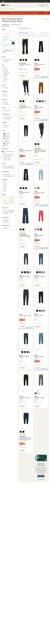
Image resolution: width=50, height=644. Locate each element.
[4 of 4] (29, 57)
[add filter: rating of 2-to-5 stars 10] (8, 202)
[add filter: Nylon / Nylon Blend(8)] (7, 210)
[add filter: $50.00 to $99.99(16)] (7, 166)
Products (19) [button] (6, 25)
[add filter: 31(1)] (3, 189)
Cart (45, 5)
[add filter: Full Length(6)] (5, 119)
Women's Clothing (5, 16)
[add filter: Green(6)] (5, 138)
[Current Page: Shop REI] (3, 1)
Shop (8, 5)
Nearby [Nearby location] (12, 41)
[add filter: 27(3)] (3, 188)
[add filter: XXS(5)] (4, 68)
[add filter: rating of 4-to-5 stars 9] (8, 199)
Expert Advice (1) (16, 25)
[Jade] (44, 272)
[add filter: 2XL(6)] (4, 80)
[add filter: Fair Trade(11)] (5, 174)
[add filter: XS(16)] (3, 69)
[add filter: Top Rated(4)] (5, 158)
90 (47, 33)
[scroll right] (47, 101)
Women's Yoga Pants (21, 16)
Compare (22, 76)
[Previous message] (4, 13)
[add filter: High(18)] (4, 96)
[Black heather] (21, 188)
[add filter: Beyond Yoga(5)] (6, 60)
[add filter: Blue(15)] (4, 135)
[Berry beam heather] (30, 272)
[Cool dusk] (43, 101)
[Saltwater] (45, 101)
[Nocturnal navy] (23, 60)
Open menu (48, 5)
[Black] (36, 60)
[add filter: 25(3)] (3, 186)
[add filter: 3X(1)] (3, 81)
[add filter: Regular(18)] (4, 125)
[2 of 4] (25, 57)
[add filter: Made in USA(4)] (6, 160)
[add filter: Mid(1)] (3, 94)
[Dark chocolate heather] (26, 60)
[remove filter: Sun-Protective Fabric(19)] (8, 152)
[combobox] (25, 9)
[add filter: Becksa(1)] (4, 220)
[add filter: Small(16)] (4, 71)
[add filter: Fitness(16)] (4, 104)
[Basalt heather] (26, 188)
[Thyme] (36, 393)
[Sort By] (26, 33)
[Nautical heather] (23, 188)
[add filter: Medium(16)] (5, 73)
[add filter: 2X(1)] (3, 78)
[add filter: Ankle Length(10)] (6, 117)
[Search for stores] (13, 43)
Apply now (41, 476)
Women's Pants (13, 16)
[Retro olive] (37, 101)
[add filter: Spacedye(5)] (5, 222)
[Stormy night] (38, 60)
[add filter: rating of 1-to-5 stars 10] (8, 204)
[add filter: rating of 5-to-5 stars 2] (8, 197)
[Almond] (38, 393)
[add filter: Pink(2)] (4, 142)
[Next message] (44, 13)
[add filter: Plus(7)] (4, 127)
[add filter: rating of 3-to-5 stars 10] (8, 201)
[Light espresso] (41, 229)
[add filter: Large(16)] (4, 75)
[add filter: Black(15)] (5, 133)
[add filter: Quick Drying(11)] (6, 156)
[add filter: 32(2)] (3, 191)
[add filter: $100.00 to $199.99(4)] (7, 168)
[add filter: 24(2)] (3, 184)
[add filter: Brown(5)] (5, 137)
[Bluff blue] (38, 272)
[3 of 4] (27, 57)
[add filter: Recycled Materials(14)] (7, 176)
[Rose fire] (38, 229)
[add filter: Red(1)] (4, 145)
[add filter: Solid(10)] (4, 228)
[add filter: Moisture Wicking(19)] (7, 155)
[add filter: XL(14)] (3, 76)
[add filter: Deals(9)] (4, 88)
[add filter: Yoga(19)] (4, 102)
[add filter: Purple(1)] (5, 143)
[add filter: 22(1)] (3, 183)
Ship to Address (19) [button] (8, 51)
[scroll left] (35, 101)
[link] (26, 48)
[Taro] (41, 272)
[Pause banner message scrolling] (46, 13)
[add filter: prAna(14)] (4, 61)
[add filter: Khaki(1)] (5, 140)
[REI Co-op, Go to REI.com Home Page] (3, 5)
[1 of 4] (23, 57)
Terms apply (41, 479)
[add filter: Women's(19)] (5, 111)
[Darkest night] (21, 60)
